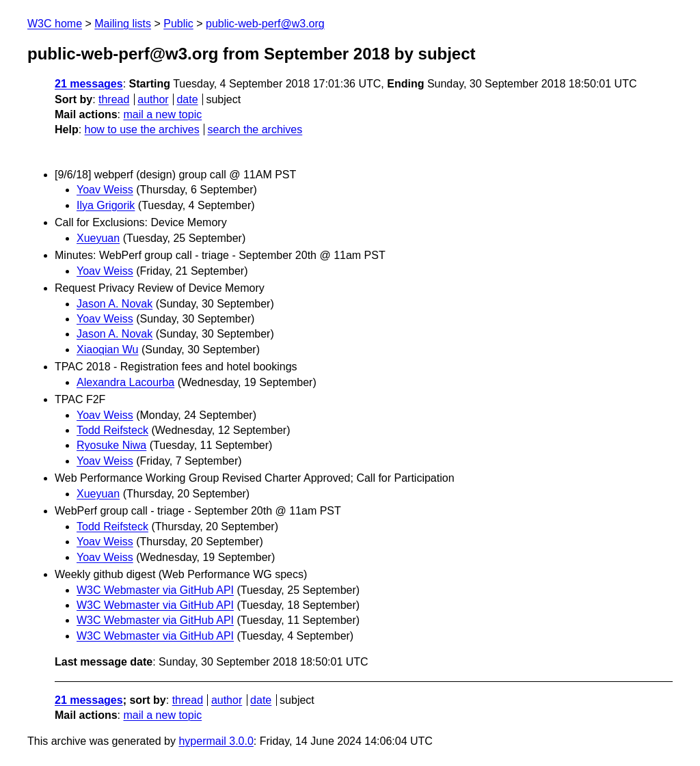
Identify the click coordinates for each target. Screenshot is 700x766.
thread (114, 99)
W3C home (55, 24)
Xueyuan (98, 238)
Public (178, 24)
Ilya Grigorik (106, 205)
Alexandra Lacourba (125, 382)
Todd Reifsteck (112, 430)
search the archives (255, 129)
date (187, 99)
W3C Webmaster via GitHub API (155, 590)
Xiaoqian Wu (107, 350)
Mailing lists (123, 24)
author (153, 99)
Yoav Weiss (105, 190)
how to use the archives (142, 129)
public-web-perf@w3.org (265, 24)
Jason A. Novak (115, 304)
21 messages (89, 84)
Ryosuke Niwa (111, 445)
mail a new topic (162, 114)
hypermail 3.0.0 (216, 741)
